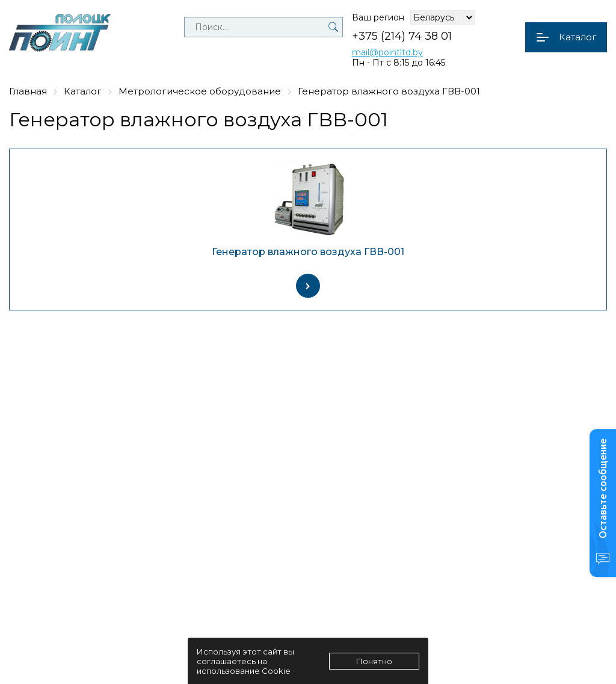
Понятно (374, 661)
